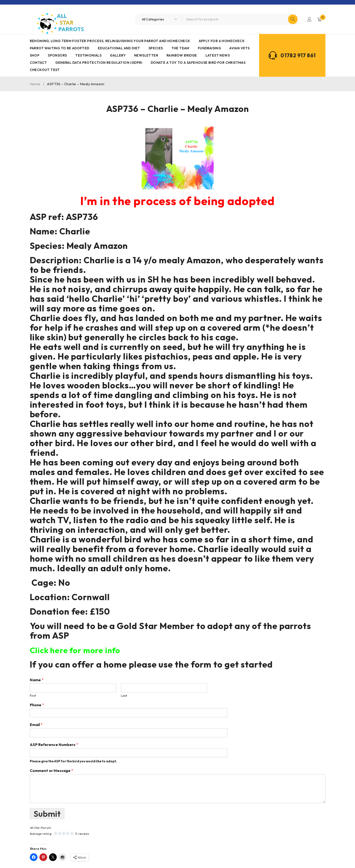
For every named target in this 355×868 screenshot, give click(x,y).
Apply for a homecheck (222, 41)
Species (156, 48)
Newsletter (146, 55)
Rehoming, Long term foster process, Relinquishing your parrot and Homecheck (110, 41)
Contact (38, 63)
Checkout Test (45, 70)
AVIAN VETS (239, 48)
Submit (48, 813)
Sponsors (57, 55)
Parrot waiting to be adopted (60, 48)
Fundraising (209, 48)
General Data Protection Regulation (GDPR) (99, 63)
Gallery (118, 55)
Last (124, 695)
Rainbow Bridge (182, 55)
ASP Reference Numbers (54, 745)
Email (36, 725)
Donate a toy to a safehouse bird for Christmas (198, 63)
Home (35, 84)
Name (37, 680)
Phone (37, 705)
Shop (35, 55)
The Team (180, 48)
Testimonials (88, 55)
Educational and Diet (119, 48)
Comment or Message (51, 771)
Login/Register (309, 19)
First (33, 695)
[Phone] (118, 713)
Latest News (218, 55)
